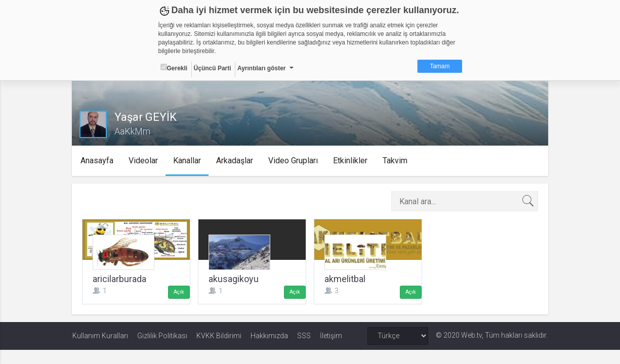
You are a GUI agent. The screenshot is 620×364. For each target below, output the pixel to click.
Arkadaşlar (235, 161)
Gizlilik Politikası (162, 336)
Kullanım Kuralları (100, 336)
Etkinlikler (351, 161)
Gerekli (174, 68)
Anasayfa (97, 161)
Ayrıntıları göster (262, 68)
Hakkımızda (269, 336)
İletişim (331, 336)
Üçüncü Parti (213, 68)
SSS (304, 336)
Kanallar (188, 161)
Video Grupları (294, 161)
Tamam (440, 66)
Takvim (396, 161)
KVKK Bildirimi (219, 336)
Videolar (144, 161)
